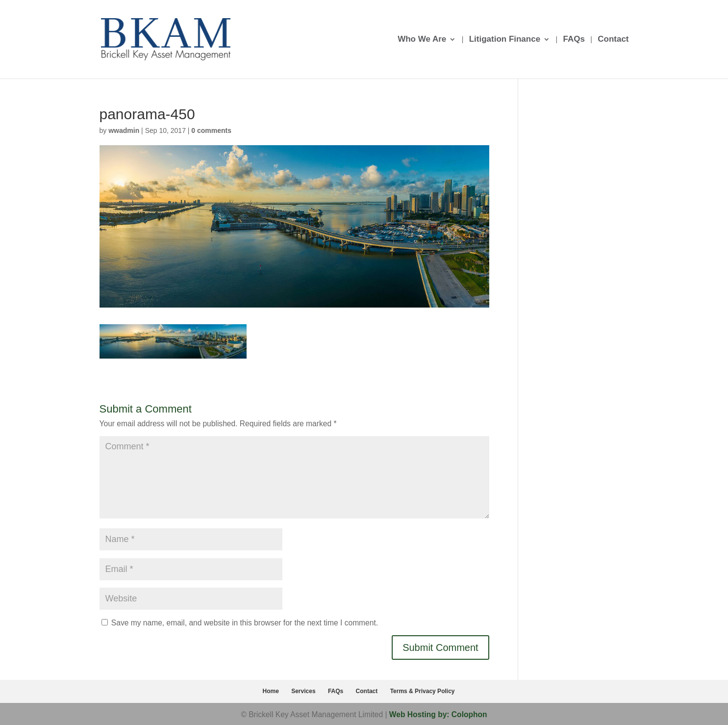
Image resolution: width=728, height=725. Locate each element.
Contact (613, 40)
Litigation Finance (505, 40)
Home (271, 691)
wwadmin (124, 130)
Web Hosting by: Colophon (438, 714)
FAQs (574, 40)
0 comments (211, 130)
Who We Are (422, 40)
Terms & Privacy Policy (423, 691)
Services (303, 691)
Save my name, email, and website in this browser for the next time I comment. (245, 623)
